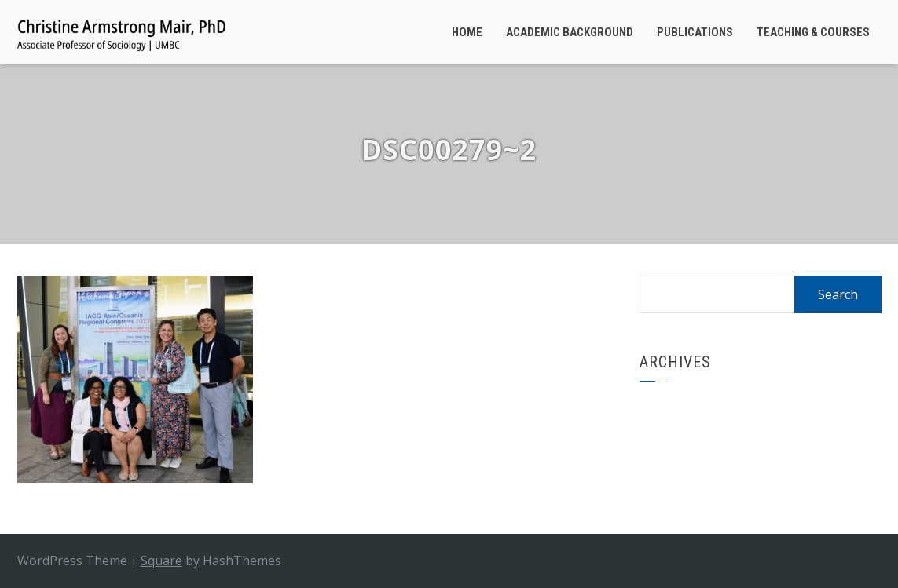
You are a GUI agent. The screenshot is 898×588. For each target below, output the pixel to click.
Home (467, 32)
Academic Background (570, 32)
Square (161, 561)
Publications (695, 32)
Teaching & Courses (813, 32)
